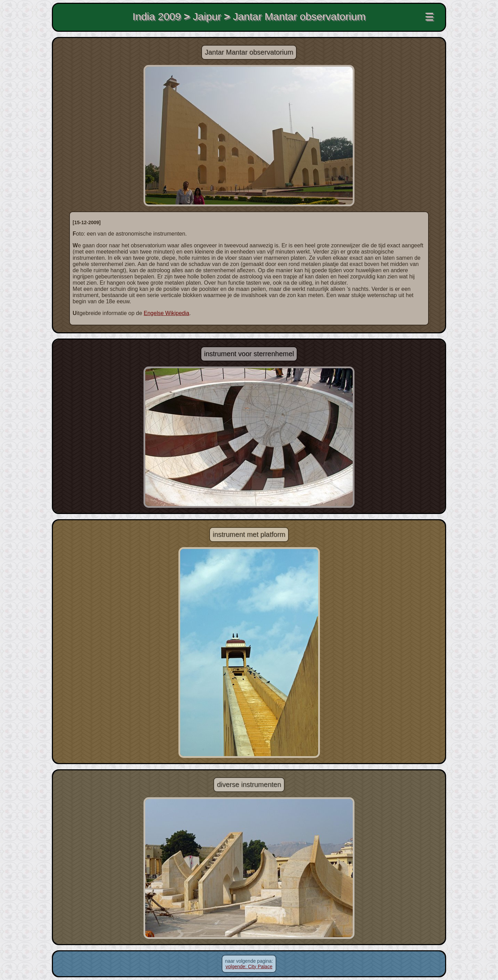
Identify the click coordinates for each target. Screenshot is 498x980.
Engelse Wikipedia (167, 313)
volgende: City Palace (249, 967)
